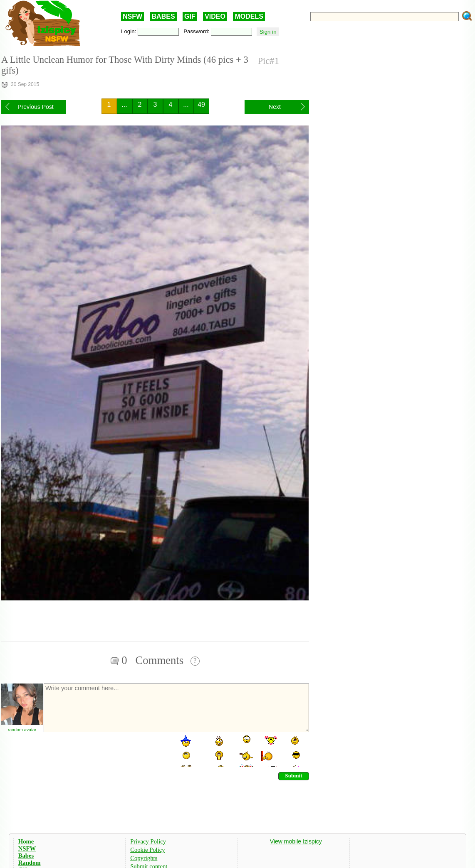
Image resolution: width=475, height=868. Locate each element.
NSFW (132, 16)
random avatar (22, 730)
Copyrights (144, 858)
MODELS (249, 16)
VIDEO (215, 16)
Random (30, 863)
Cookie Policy (147, 850)
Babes (26, 856)
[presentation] (106, 750)
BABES (163, 16)
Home (26, 841)
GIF (190, 16)
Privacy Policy (148, 841)
